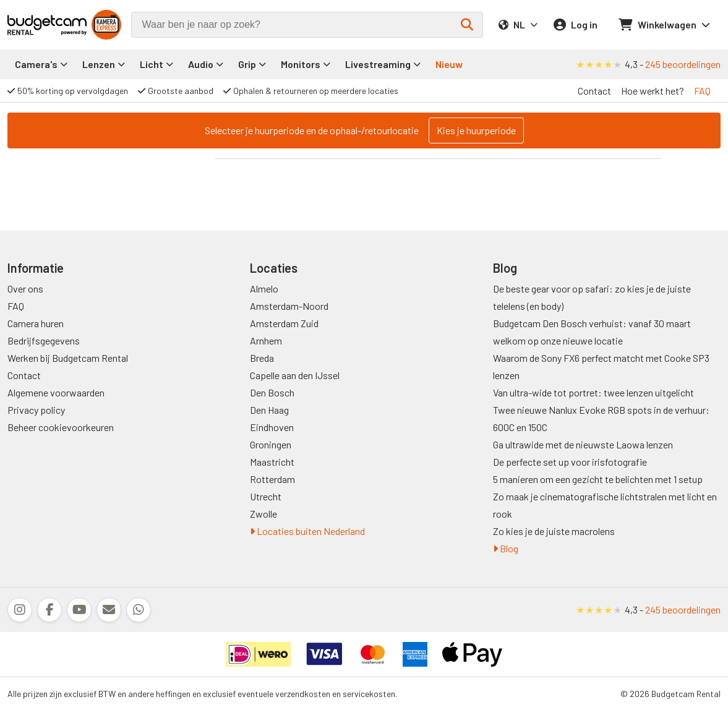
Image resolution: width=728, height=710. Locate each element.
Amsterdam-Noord (289, 306)
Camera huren (36, 323)
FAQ (702, 91)
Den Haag (269, 410)
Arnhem (266, 340)
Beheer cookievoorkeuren (61, 427)
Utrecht (266, 496)
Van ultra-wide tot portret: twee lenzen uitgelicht (593, 392)
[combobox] (307, 25)
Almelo (264, 289)
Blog (506, 548)
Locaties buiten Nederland (307, 531)
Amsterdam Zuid (284, 323)
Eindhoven (272, 427)
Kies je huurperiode (476, 130)
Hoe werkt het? (653, 91)
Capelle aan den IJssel (295, 375)
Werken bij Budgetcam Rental (68, 358)
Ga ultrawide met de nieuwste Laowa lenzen (583, 444)
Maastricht (272, 462)
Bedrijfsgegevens (44, 340)
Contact (594, 91)
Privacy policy (36, 410)
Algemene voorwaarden (56, 392)
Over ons (25, 289)
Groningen (271, 444)
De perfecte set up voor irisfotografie (570, 462)
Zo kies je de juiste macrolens (554, 531)
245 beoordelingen (683, 64)
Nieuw (449, 64)
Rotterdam (272, 479)
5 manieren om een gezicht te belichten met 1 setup (598, 479)
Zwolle (263, 514)
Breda (262, 358)
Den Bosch (272, 392)
